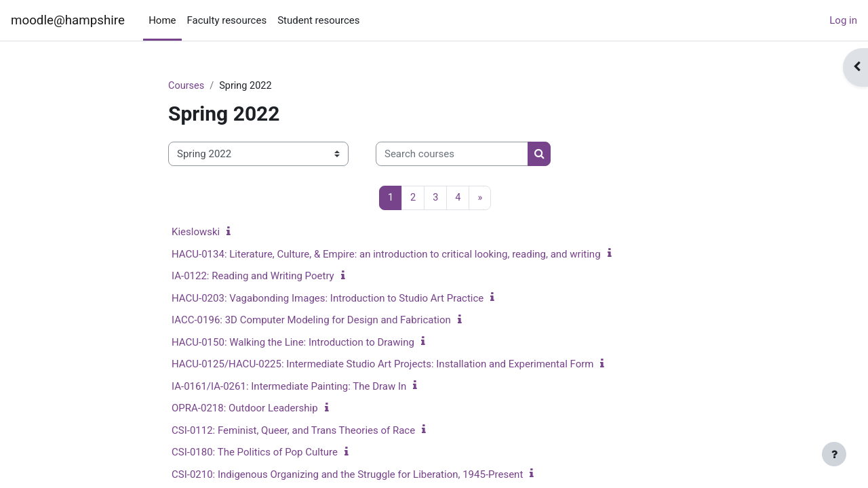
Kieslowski (196, 233)
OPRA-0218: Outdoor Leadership (245, 409)
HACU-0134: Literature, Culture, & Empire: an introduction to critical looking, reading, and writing (386, 255)
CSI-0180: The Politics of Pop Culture (255, 453)
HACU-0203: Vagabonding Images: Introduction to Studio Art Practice (328, 299)
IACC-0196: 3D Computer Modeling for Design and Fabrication (311, 321)
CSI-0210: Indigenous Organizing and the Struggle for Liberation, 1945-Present (347, 475)
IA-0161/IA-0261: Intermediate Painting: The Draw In (289, 387)
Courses (187, 86)
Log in (843, 20)
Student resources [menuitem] (318, 20)
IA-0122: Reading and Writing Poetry (253, 277)
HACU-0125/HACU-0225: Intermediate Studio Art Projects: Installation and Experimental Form (382, 365)
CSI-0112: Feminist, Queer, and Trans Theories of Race (293, 431)
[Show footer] (834, 454)
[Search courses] (452, 155)
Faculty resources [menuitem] (227, 20)
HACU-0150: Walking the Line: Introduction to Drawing (293, 343)
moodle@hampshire (68, 20)
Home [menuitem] (162, 20)
